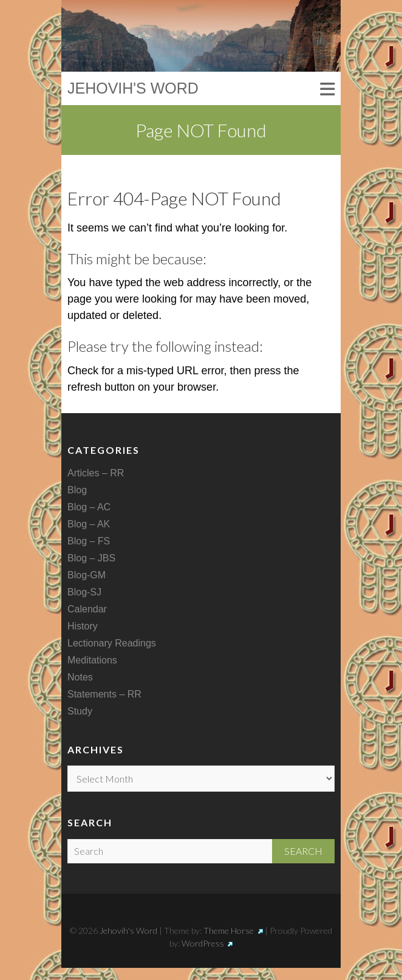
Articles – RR (96, 473)
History (83, 626)
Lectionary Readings (112, 643)
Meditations (92, 660)
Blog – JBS (91, 558)
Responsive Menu (327, 90)
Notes (80, 677)
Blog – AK (89, 524)
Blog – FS (89, 541)
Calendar (87, 609)
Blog (77, 490)
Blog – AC (89, 507)
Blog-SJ (84, 592)
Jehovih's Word (133, 88)
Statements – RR (104, 694)
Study (80, 711)
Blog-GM (87, 575)
